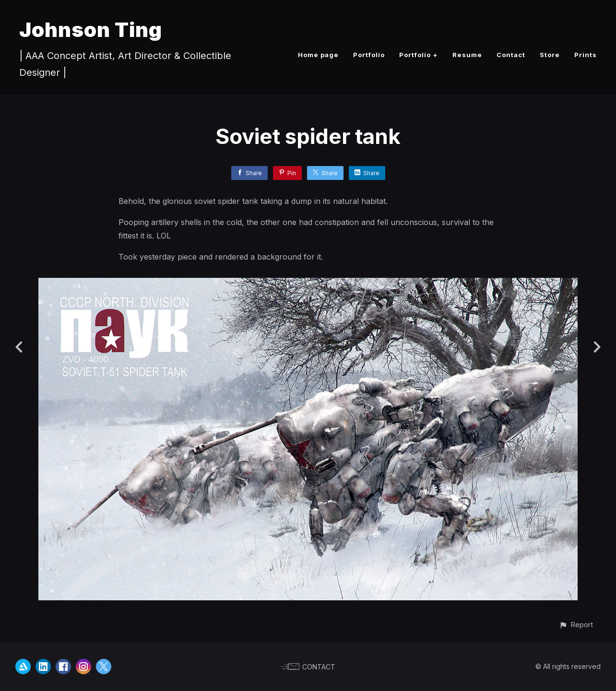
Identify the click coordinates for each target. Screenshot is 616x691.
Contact (511, 55)
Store (550, 55)
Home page (318, 55)
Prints (586, 55)
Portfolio (369, 55)
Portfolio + (419, 55)
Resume (467, 55)
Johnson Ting (91, 30)
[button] (576, 625)
